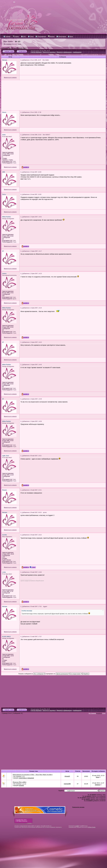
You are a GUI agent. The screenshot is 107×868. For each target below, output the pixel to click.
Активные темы (21, 48)
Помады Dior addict (20, 782)
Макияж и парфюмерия (64, 52)
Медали (51, 36)
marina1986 (67, 784)
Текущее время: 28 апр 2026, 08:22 (40, 51)
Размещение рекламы (78, 807)
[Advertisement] (53, 95)
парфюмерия (77, 52)
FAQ (23, 36)
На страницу (8, 44)
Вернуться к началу (10, 78)
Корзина (21, 785)
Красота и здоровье (49, 52)
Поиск (31, 36)
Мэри (97, 777)
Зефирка (97, 785)
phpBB (77, 826)
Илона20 (67, 776)
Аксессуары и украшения (26, 778)
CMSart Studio (92, 827)
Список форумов (36, 52)
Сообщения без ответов (8, 48)
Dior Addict (8, 41)
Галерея (7, 36)
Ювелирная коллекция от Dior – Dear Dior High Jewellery (33, 775)
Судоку (16, 36)
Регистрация (61, 36)
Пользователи (41, 36)
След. (20, 44)
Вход (70, 36)
